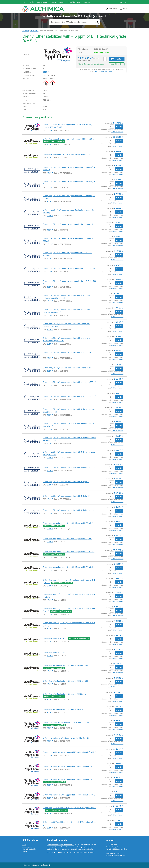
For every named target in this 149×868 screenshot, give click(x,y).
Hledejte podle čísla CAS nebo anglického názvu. (69, 22)
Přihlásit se (113, 9)
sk (126, 2)
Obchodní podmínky (29, 849)
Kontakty (25, 851)
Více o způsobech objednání (104, 71)
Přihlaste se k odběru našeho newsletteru (61, 845)
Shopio (48, 865)
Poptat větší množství (117, 64)
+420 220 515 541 (114, 853)
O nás (24, 845)
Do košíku (119, 127)
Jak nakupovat (27, 847)
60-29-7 (46, 72)
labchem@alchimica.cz (118, 856)
